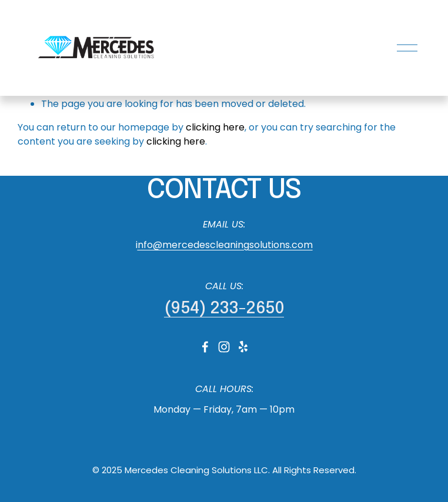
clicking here (215, 127)
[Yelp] (243, 347)
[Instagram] (224, 347)
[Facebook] (205, 347)
